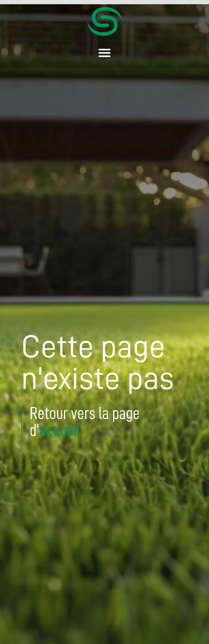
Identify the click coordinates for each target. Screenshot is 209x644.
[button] (105, 53)
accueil (60, 430)
